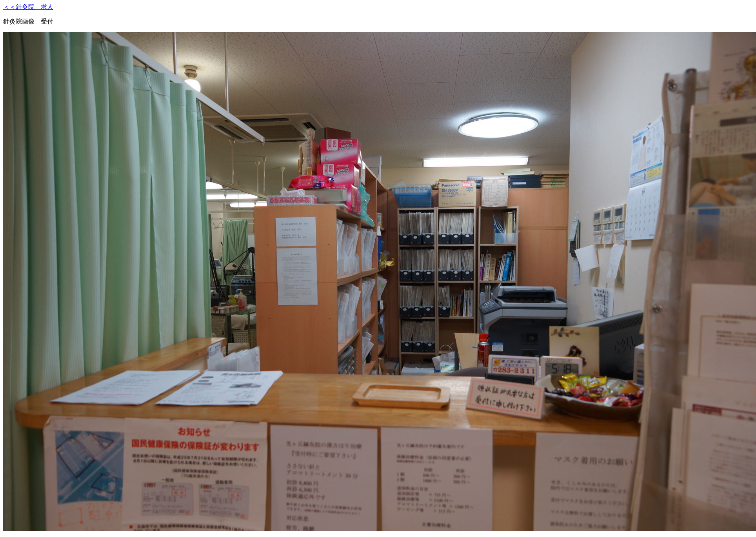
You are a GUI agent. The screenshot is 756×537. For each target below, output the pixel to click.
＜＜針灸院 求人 (28, 7)
